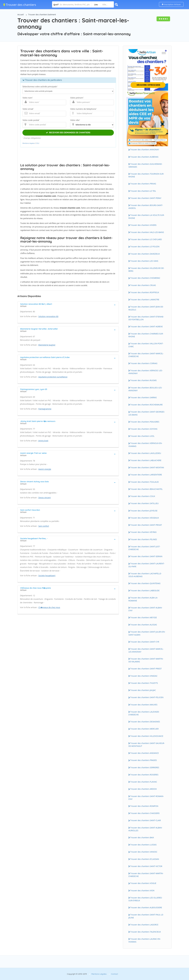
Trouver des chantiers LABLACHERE (146, 460)
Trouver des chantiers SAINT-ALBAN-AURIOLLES (145, 829)
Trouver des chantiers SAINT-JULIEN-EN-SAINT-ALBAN (147, 633)
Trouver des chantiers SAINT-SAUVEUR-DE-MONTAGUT (147, 745)
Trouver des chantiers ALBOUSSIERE (146, 907)
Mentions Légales (99, 974)
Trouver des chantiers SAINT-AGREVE (146, 327)
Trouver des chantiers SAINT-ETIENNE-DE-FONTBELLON (146, 318)
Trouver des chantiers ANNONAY (145, 150)
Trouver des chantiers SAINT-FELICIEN (147, 697)
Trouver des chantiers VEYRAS (143, 532)
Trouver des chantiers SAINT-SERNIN (146, 556)
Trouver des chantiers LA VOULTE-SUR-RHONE (146, 217)
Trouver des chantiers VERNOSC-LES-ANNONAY (146, 372)
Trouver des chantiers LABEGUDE (145, 590)
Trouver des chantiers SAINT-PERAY (146, 198)
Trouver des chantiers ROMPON (144, 806)
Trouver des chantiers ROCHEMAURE (146, 405)
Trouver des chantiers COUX (143, 496)
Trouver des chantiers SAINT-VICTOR (146, 866)
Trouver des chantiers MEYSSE (144, 617)
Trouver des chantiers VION (142, 890)
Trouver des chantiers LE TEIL (143, 191)
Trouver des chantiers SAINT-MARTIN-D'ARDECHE (146, 875)
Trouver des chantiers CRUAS (143, 285)
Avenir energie (45, 469)
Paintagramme (45, 409)
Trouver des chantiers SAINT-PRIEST (146, 669)
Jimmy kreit (43, 441)
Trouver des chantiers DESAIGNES (145, 722)
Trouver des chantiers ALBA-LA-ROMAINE (143, 599)
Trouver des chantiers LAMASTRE (145, 300)
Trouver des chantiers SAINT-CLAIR (145, 820)
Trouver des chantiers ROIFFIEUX (145, 292)
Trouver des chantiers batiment (42, 15)
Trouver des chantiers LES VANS (144, 261)
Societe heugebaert (47, 576)
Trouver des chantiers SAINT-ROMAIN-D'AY (146, 798)
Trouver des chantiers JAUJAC (143, 690)
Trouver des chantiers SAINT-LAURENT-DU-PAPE (146, 565)
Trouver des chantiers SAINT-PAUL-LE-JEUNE (146, 916)
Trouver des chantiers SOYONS (144, 429)
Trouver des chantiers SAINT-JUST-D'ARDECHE (144, 548)
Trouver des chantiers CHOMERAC (145, 278)
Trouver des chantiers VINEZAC (144, 676)
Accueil (21, 15)
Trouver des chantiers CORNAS (144, 363)
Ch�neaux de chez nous (49, 607)
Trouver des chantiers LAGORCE (144, 925)
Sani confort (44, 526)
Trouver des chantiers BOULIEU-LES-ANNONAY (145, 389)
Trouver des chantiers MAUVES (144, 705)
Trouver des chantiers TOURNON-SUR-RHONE (146, 175)
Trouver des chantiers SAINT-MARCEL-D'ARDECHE (146, 355)
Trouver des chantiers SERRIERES (145, 767)
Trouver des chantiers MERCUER (144, 729)
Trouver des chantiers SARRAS (143, 397)
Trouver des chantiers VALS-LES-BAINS (147, 232)
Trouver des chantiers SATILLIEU (144, 503)
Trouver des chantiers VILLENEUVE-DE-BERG (146, 270)
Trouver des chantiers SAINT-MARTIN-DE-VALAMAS (146, 660)
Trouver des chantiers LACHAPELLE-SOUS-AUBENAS (145, 575)
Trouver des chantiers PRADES (144, 760)
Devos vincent (45, 498)
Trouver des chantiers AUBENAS (144, 157)
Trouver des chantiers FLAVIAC (144, 782)
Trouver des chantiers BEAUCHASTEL (146, 489)
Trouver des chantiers (20, 5)
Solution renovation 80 (48, 316)
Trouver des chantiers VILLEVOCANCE (147, 736)
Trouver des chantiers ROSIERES (144, 775)
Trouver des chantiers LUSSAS (143, 845)
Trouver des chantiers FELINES (144, 539)
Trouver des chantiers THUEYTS (144, 683)
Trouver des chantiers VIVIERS (143, 225)
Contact (115, 974)
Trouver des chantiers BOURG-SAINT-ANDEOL (146, 207)
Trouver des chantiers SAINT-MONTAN (147, 467)
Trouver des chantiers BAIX (142, 837)
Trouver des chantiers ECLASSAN (145, 859)
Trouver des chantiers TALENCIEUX (145, 932)
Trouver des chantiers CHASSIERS (145, 813)
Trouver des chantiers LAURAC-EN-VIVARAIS (145, 940)
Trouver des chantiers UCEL (142, 436)
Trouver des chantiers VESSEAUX (145, 518)
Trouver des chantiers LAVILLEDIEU (146, 453)
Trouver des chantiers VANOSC (144, 852)
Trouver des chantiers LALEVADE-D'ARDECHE (144, 713)
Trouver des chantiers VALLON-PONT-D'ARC (146, 345)
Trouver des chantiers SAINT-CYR (145, 642)
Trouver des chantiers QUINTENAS (145, 583)
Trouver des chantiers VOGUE (143, 883)
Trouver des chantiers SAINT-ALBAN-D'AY (145, 609)
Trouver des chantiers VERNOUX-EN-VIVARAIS (145, 445)
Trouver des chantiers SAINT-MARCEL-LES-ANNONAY (146, 650)
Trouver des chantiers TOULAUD (144, 482)
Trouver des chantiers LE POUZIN (145, 247)
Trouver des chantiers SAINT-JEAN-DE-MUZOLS (146, 308)
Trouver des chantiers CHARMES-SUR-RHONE (146, 335)
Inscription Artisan (171, 4)
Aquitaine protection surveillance (53, 377)
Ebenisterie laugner (47, 345)
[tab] (68, 305)
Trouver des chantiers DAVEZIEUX (145, 254)
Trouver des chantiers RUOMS (143, 380)
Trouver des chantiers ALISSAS (144, 625)
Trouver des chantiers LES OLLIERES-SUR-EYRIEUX (145, 899)
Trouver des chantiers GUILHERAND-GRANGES (145, 165)
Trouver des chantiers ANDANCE (144, 753)
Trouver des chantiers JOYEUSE (144, 511)
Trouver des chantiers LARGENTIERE (146, 475)
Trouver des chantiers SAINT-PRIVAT (146, 525)
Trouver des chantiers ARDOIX (143, 789)
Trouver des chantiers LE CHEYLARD (146, 239)
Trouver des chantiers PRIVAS (143, 184)
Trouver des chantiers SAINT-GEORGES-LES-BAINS (147, 413)
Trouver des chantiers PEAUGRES (145, 422)
